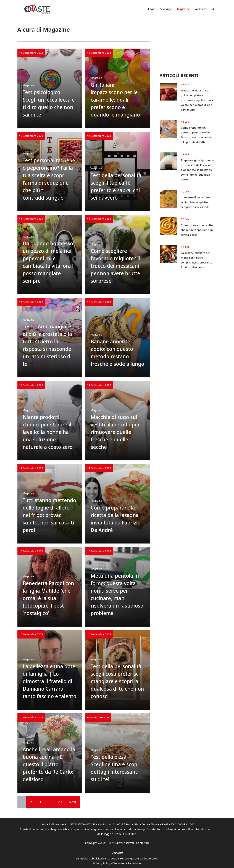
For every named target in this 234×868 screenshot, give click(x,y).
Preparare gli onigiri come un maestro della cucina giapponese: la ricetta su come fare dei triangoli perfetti (198, 170)
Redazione (134, 863)
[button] (213, 9)
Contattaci (143, 843)
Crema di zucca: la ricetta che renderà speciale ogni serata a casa (197, 230)
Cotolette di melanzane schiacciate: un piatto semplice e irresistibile (196, 202)
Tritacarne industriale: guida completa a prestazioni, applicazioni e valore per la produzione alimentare (197, 100)
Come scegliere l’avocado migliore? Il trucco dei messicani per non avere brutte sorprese (116, 266)
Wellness (201, 9)
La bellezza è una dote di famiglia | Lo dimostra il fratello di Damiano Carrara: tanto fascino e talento (50, 681)
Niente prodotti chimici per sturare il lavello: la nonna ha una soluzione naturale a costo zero (48, 432)
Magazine (183, 9)
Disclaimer (119, 863)
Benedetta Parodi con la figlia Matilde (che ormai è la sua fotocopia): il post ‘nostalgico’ (48, 598)
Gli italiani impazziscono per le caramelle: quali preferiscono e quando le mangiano (115, 100)
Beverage (166, 9)
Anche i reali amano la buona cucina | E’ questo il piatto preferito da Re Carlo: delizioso (49, 764)
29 (60, 802)
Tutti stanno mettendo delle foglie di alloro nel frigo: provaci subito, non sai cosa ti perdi (49, 515)
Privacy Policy (102, 863)
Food (151, 9)
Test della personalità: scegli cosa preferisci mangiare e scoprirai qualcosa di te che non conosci (117, 681)
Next (73, 802)
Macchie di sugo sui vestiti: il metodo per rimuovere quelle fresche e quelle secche (115, 432)
